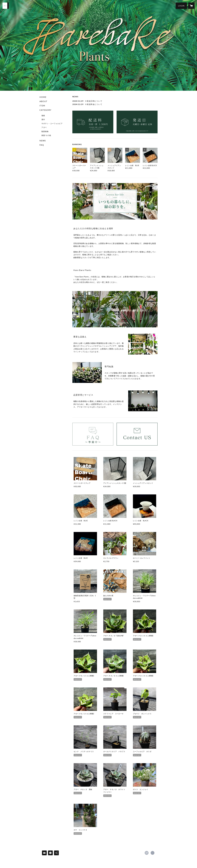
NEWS (43, 141)
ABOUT (43, 101)
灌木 (43, 119)
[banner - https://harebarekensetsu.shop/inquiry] (137, 434)
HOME (43, 97)
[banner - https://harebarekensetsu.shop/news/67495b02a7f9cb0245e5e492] (137, 122)
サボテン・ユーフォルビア (52, 123)
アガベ (44, 127)
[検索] (6, 6)
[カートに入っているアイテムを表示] (191, 6)
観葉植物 (45, 131)
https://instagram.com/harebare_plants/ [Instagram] (147, 853)
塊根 (43, 116)
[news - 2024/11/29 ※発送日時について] (115, 101)
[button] (181, 6)
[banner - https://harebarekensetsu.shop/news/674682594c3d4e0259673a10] (93, 122)
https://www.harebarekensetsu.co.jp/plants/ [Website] (153, 853)
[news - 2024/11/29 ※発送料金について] (115, 104)
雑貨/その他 (46, 135)
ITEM (42, 106)
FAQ (42, 145)
